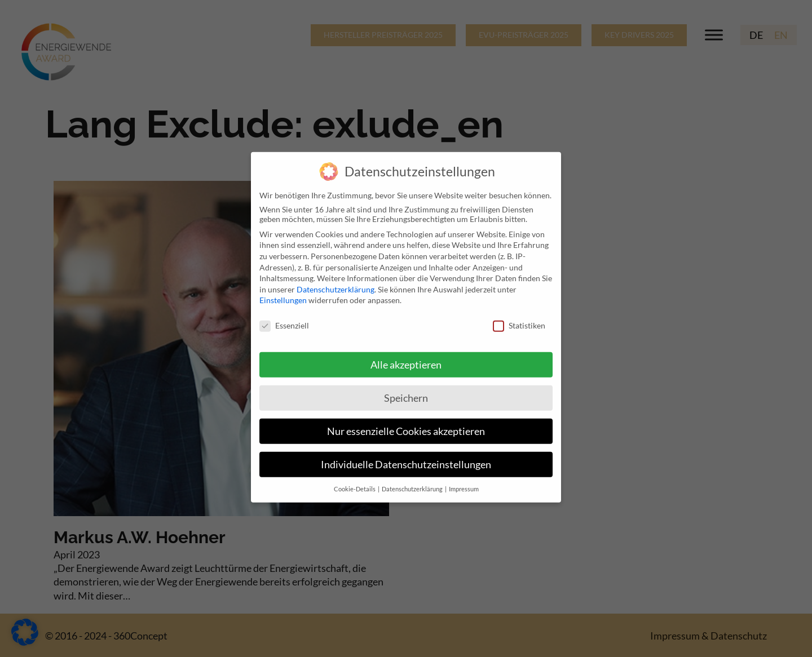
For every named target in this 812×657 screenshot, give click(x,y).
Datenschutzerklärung (336, 282)
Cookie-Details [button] (355, 481)
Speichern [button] (406, 391)
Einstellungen (283, 293)
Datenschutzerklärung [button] (413, 481)
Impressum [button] (464, 481)
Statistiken (519, 318)
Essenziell (284, 318)
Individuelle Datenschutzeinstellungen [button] (406, 457)
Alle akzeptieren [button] (406, 358)
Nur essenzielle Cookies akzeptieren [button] (406, 424)
